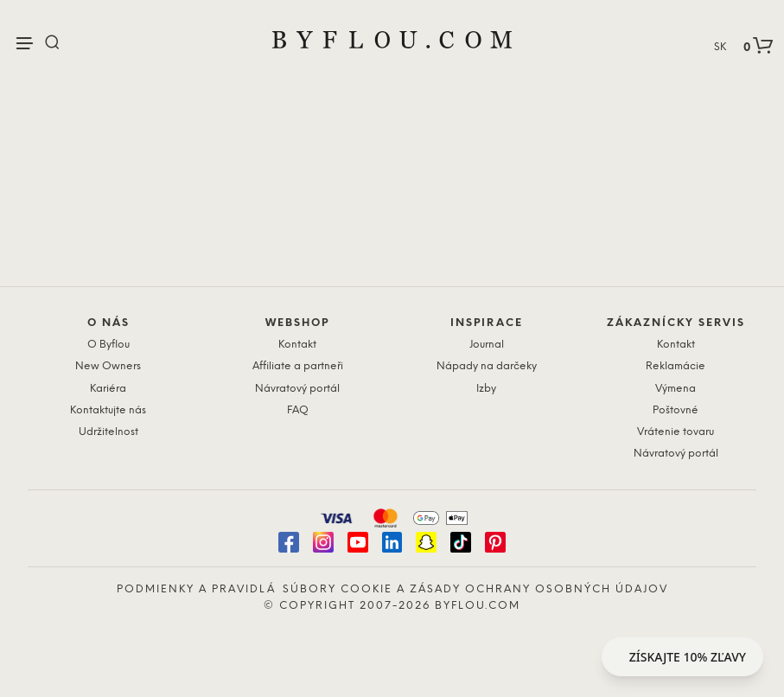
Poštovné (676, 410)
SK (720, 47)
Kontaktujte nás (108, 410)
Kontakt (297, 345)
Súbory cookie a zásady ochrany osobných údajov (475, 589)
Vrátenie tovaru (676, 432)
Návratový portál (297, 389)
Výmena (676, 389)
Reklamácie (676, 366)
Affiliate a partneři (298, 366)
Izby (486, 389)
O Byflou (108, 345)
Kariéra (108, 389)
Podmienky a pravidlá (196, 589)
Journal (487, 345)
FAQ (298, 410)
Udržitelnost (108, 432)
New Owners (108, 366)
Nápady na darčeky (487, 366)
